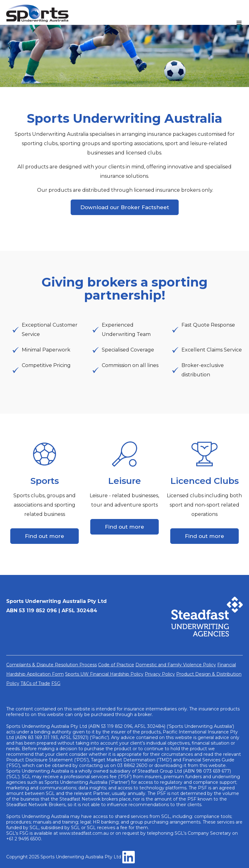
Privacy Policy (160, 674)
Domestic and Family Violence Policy (176, 665)
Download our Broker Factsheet (125, 207)
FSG (56, 683)
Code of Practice (116, 665)
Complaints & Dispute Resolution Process (52, 665)
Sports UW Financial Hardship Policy (104, 674)
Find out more (45, 536)
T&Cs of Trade (35, 683)
